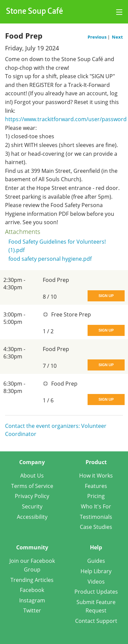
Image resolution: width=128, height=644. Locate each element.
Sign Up (106, 296)
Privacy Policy (32, 496)
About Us (32, 476)
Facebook (32, 590)
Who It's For (96, 506)
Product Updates (96, 592)
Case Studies (96, 527)
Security (32, 506)
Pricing (96, 496)
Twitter (32, 610)
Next (117, 37)
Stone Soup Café (35, 12)
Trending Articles (32, 580)
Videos (96, 582)
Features (96, 486)
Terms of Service (32, 486)
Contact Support (96, 621)
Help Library (96, 571)
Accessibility (32, 517)
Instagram (32, 600)
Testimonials (96, 517)
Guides (96, 561)
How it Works (96, 476)
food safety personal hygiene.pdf (50, 259)
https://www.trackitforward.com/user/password (66, 119)
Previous (98, 37)
